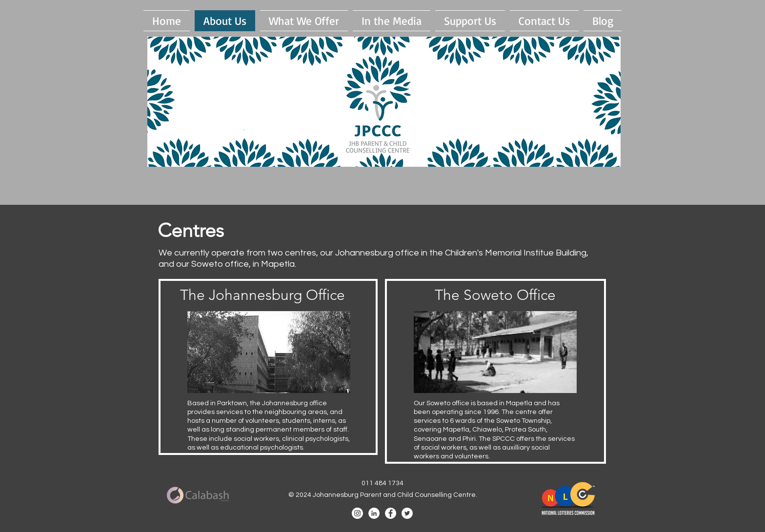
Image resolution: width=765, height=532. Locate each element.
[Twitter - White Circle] (407, 513)
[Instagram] (357, 513)
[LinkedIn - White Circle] (374, 513)
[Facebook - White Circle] (391, 513)
